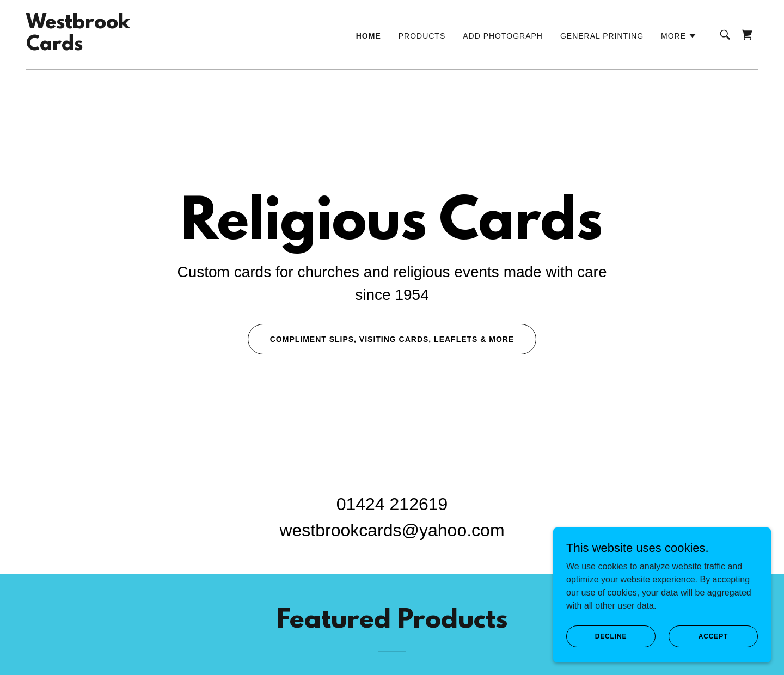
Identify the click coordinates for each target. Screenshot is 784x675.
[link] (78, 47)
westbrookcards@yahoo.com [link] (392, 530)
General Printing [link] (602, 36)
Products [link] (422, 36)
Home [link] (369, 36)
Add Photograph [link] (503, 36)
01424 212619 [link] (392, 504)
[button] (679, 36)
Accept (713, 636)
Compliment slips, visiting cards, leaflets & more (392, 339)
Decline (611, 636)
